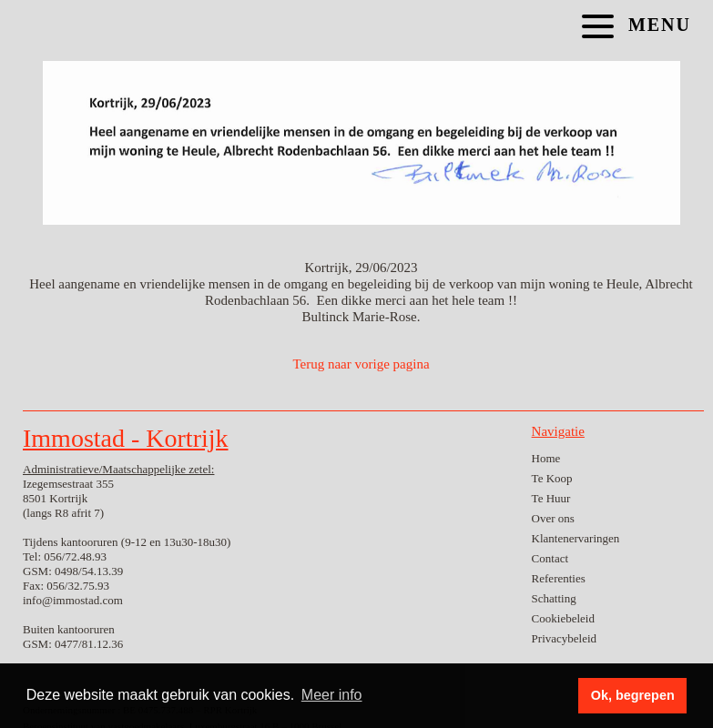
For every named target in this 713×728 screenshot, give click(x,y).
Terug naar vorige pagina (361, 364)
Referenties (559, 578)
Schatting (554, 598)
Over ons (553, 518)
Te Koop (552, 478)
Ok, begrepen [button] (633, 695)
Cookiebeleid (563, 618)
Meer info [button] (332, 695)
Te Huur (551, 498)
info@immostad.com (73, 600)
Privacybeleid (564, 638)
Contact (550, 558)
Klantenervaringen (576, 538)
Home (546, 458)
